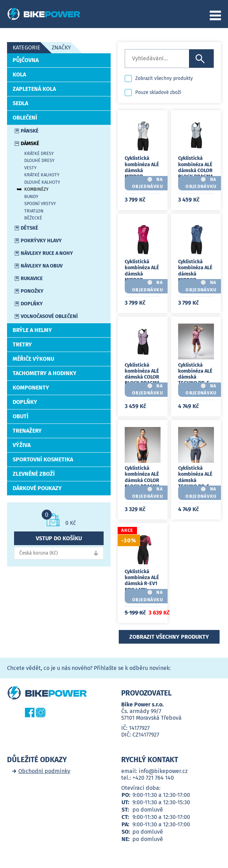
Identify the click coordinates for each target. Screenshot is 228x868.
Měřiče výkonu (33, 359)
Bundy (31, 196)
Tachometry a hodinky (45, 373)
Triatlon (34, 211)
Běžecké (33, 218)
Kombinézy (36, 189)
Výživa (22, 445)
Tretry (22, 344)
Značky (61, 48)
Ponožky (32, 291)
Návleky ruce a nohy (47, 253)
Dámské (30, 144)
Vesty (30, 168)
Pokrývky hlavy (41, 241)
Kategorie (27, 48)
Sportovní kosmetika (43, 459)
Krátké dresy (39, 153)
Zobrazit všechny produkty (164, 78)
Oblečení (25, 118)
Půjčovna (26, 60)
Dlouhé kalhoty (42, 182)
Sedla (20, 103)
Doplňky (32, 304)
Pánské (30, 131)
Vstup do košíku (59, 538)
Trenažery (27, 431)
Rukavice (32, 279)
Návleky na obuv (42, 266)
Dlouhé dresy (39, 160)
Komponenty (31, 388)
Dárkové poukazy (37, 488)
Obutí (21, 416)
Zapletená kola (34, 89)
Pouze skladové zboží (158, 92)
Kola (19, 74)
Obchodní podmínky (44, 771)
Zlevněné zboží (34, 474)
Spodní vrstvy (40, 204)
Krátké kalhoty (42, 175)
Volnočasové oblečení (49, 316)
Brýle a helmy (32, 330)
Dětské (30, 228)
